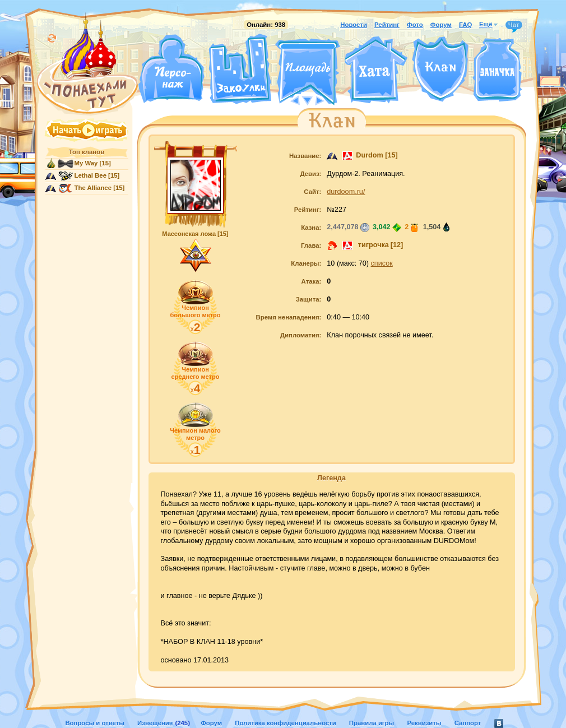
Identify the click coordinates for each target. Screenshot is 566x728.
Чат (514, 25)
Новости (354, 25)
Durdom (369, 155)
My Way (86, 163)
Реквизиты (424, 723)
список (382, 263)
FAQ (465, 25)
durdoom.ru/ (346, 192)
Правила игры (372, 723)
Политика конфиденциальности (285, 723)
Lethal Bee (91, 175)
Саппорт (468, 723)
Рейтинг (387, 25)
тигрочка (372, 245)
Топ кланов (87, 152)
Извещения (155, 723)
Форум (441, 25)
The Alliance (93, 188)
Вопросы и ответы (95, 723)
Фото (415, 25)
